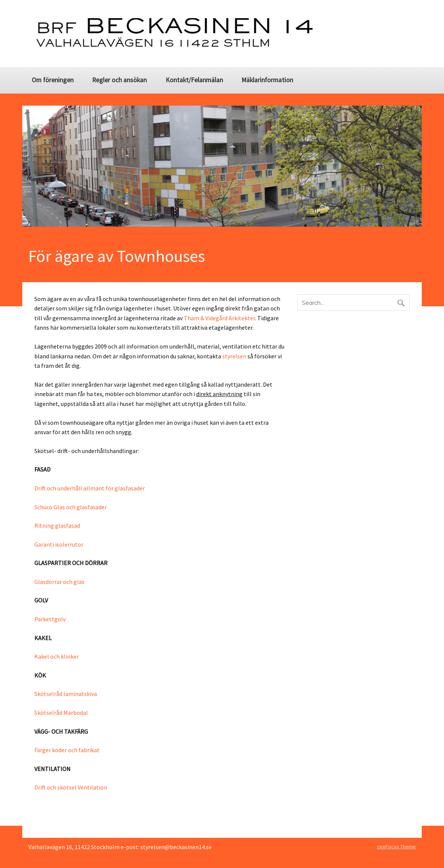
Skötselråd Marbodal (61, 713)
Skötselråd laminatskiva (66, 694)
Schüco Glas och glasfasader (71, 507)
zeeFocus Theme (396, 846)
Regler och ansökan (119, 80)
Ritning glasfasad (57, 525)
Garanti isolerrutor (59, 544)
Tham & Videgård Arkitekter (219, 318)
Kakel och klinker (57, 656)
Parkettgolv (50, 619)
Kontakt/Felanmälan (194, 80)
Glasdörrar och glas (59, 582)
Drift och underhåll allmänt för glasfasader (90, 488)
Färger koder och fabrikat (67, 750)
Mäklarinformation (267, 80)
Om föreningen (53, 80)
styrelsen (234, 356)
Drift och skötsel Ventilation (71, 787)
